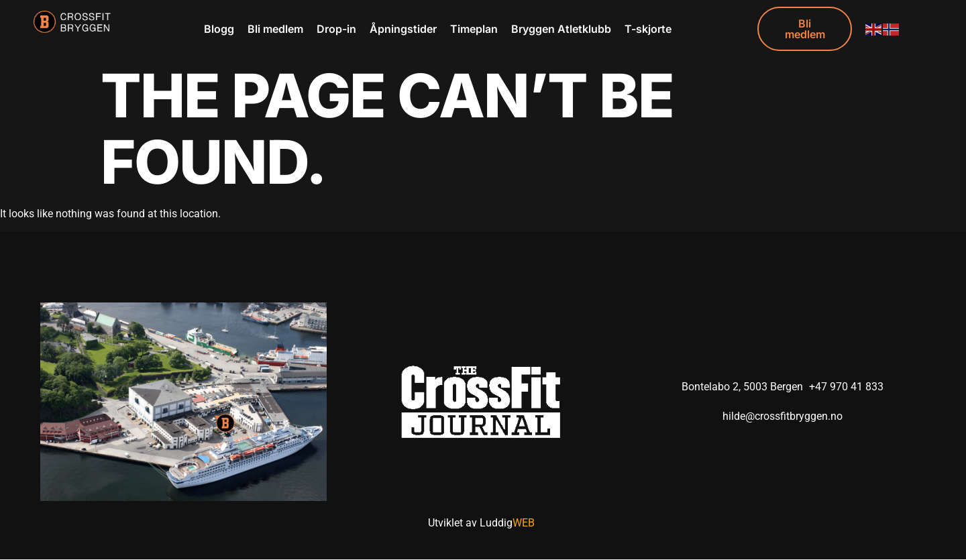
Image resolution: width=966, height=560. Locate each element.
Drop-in (336, 29)
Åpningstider (403, 29)
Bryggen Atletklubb (561, 29)
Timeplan (474, 29)
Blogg (219, 29)
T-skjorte (648, 29)
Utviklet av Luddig (481, 523)
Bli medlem (275, 29)
